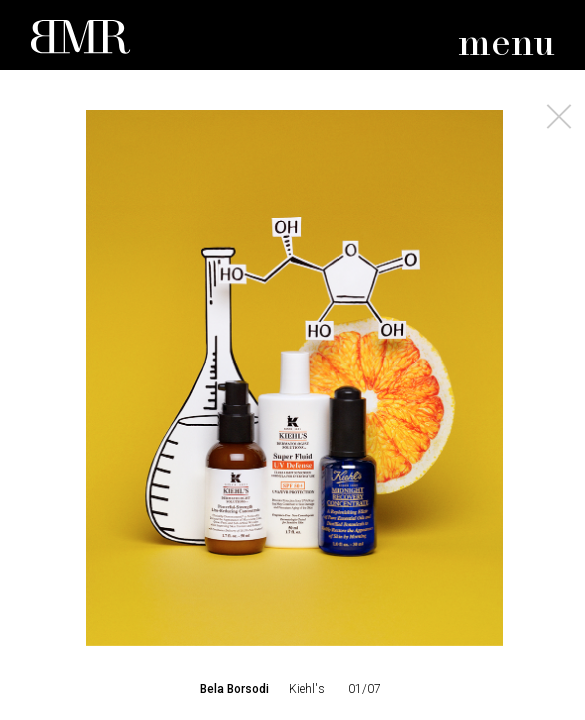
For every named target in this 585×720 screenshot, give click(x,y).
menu (506, 44)
